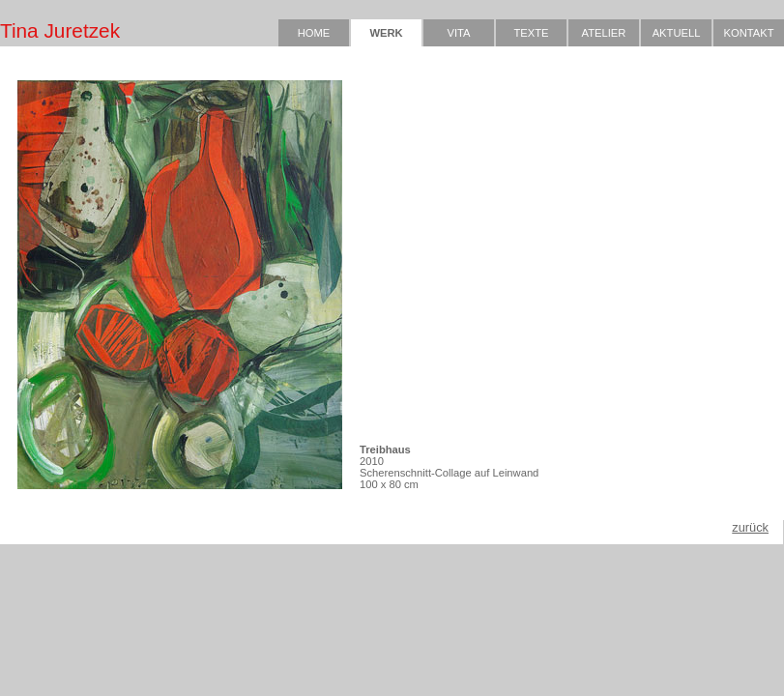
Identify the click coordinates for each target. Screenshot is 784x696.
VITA (458, 33)
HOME (314, 33)
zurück (750, 527)
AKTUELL (677, 33)
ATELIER (604, 33)
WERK (386, 33)
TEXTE (531, 33)
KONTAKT (748, 33)
